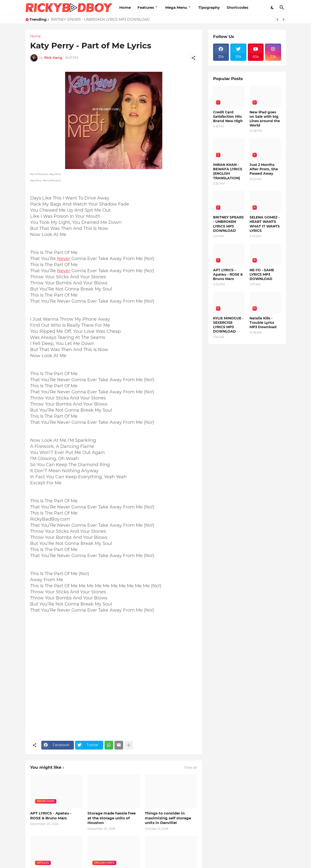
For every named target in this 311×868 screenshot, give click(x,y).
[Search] (282, 8)
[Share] (193, 58)
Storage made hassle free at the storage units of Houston (112, 818)
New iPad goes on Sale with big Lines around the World (265, 119)
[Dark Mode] (272, 8)
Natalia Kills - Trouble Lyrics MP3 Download (263, 323)
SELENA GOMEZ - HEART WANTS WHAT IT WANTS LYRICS (265, 224)
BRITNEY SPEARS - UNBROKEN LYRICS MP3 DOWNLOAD (100, 19)
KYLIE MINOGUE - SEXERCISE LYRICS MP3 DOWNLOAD (228, 325)
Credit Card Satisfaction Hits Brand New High (228, 117)
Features (146, 7)
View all (191, 768)
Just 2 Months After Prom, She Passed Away (264, 169)
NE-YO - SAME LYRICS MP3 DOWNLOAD (262, 274)
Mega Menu (176, 7)
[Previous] (277, 19)
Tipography (209, 7)
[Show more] (129, 745)
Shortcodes (238, 7)
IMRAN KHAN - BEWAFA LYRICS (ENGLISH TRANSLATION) (228, 171)
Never (64, 259)
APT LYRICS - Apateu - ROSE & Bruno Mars (51, 816)
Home (125, 7)
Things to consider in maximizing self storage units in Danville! (168, 818)
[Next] (284, 19)
